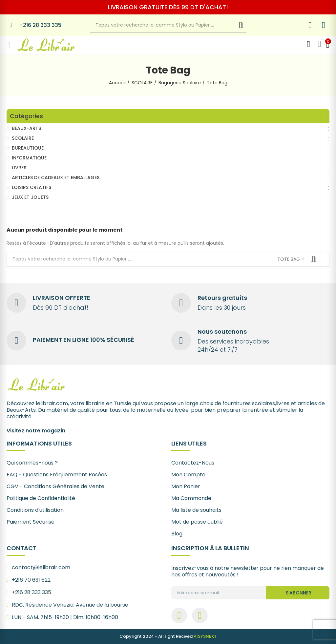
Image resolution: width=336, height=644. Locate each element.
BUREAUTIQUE (28, 148)
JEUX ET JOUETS (30, 197)
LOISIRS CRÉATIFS (31, 187)
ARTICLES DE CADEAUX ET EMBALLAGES (56, 177)
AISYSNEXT (205, 636)
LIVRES (19, 168)
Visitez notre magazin (36, 431)
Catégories (26, 116)
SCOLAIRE (23, 138)
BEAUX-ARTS (26, 128)
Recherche (246, 25)
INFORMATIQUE (29, 158)
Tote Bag (289, 259)
